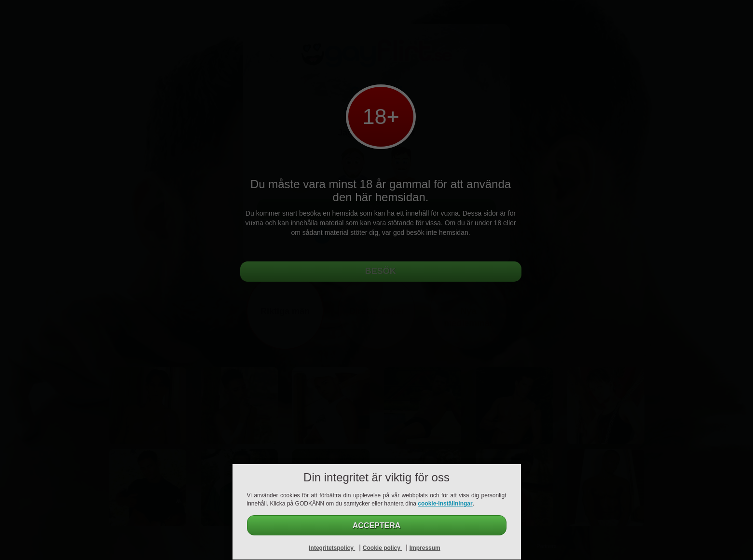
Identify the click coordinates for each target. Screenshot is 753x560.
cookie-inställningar (445, 504)
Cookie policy (382, 548)
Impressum (425, 548)
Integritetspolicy (332, 548)
